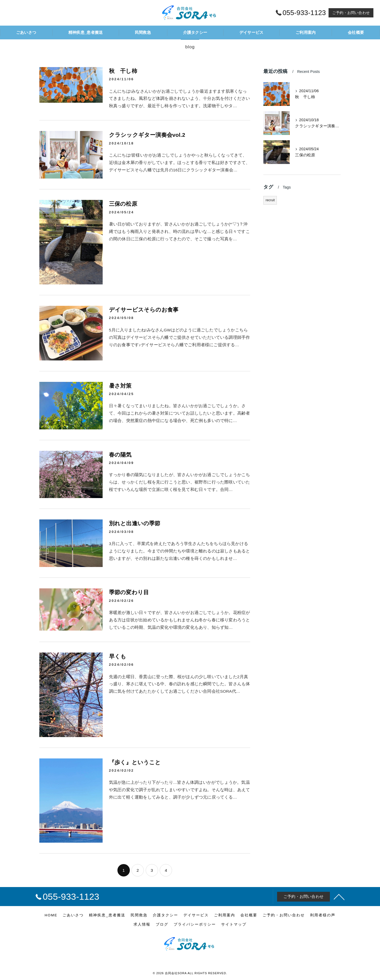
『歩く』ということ (135, 762)
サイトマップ (234, 924)
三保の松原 (123, 204)
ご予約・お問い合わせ (351, 13)
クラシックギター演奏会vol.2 (147, 135)
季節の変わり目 (129, 592)
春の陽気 (120, 455)
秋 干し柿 (123, 71)
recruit (270, 200)
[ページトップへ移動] (339, 897)
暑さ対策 (120, 386)
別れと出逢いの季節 (135, 523)
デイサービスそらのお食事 (144, 310)
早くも (118, 656)
